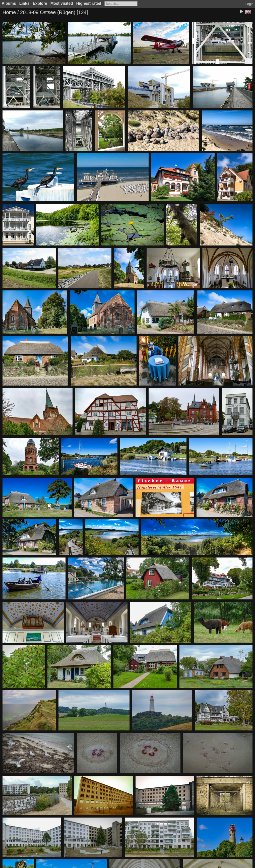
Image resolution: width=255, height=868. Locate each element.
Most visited (62, 3)
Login (249, 4)
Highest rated (89, 3)
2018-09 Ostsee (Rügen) (48, 12)
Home (9, 12)
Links (24, 3)
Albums (9, 3)
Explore (40, 3)
